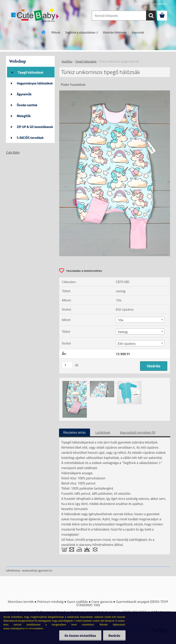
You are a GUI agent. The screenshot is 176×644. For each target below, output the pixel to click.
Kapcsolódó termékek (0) (138, 432)
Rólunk (56, 32)
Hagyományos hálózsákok (35, 83)
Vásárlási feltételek (115, 32)
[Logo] (35, 16)
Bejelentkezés (142, 4)
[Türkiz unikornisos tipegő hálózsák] (115, 92)
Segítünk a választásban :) (81, 32)
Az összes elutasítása (80, 635)
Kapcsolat (138, 32)
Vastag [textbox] (123, 332)
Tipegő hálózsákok (31, 72)
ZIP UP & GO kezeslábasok (35, 127)
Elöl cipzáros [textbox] (127, 343)
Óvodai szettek (27, 105)
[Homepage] (43, 32)
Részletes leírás (75, 432)
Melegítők (24, 116)
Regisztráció (160, 4)
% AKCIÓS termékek (30, 138)
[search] (151, 16)
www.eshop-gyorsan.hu (37, 570)
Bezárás (114, 635)
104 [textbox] (121, 320)
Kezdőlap (67, 61)
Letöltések (103, 432)
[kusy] (67, 365)
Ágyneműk (24, 94)
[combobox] (140, 320)
